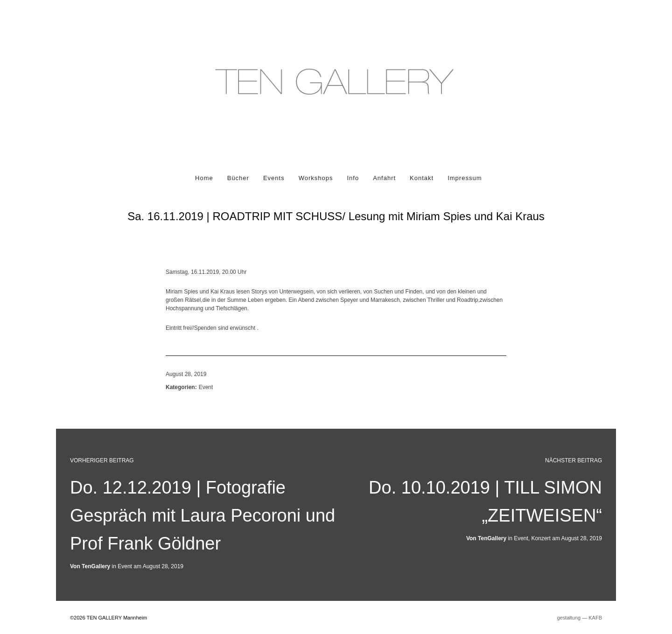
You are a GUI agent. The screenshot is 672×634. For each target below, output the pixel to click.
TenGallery (492, 538)
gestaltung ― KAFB (579, 618)
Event (206, 387)
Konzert (541, 538)
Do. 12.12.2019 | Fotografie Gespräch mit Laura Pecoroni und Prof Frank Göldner (203, 516)
